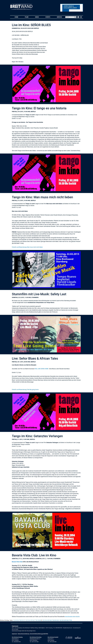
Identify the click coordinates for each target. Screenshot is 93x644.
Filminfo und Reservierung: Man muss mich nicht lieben (27, 247)
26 (50, 620)
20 (40, 620)
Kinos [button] (39, 17)
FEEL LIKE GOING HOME (42, 369)
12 (26, 620)
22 (43, 620)
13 (28, 620)
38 (71, 620)
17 (35, 620)
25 (49, 620)
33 (62, 620)
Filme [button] (28, 17)
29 (55, 620)
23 (45, 620)
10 (23, 620)
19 (38, 620)
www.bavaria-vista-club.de (72, 617)
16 (33, 620)
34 (64, 620)
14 (30, 620)
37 (69, 620)
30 (57, 620)
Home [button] (18, 17)
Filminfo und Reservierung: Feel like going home (25, 390)
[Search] (70, 17)
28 (54, 620)
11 (24, 620)
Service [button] (61, 17)
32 (61, 620)
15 (31, 620)
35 (66, 620)
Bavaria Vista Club (17, 562)
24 (47, 620)
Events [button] (50, 17)
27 (52, 620)
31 (59, 620)
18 (36, 620)
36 (67, 620)
